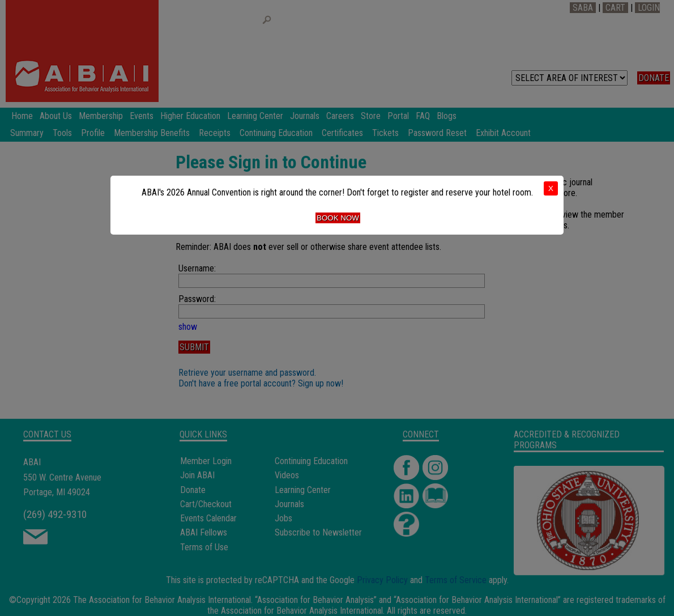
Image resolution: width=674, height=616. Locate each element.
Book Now (338, 218)
